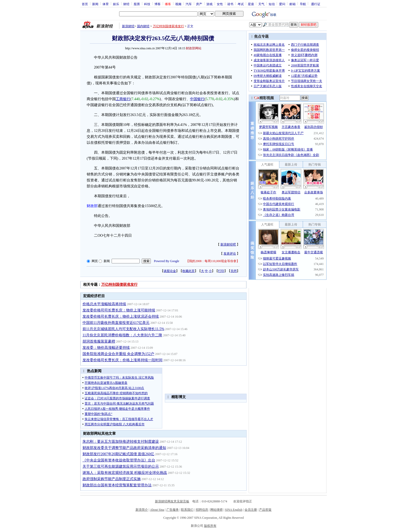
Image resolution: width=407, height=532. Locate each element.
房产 (199, 4)
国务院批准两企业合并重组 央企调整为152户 (118, 354)
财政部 (92, 206)
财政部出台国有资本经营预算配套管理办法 (117, 485)
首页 (85, 4)
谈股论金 (170, 271)
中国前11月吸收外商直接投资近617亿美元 (116, 323)
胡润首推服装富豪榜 (99, 341)
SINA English (233, 510)
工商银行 (123, 99)
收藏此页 (188, 271)
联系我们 (187, 510)
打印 (221, 271)
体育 (106, 4)
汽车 (189, 4)
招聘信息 (202, 510)
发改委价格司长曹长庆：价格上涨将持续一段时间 (123, 360)
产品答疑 (265, 510)
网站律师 (216, 510)
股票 (137, 4)
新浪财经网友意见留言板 (172, 501)
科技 (147, 4)
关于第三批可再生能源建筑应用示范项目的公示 (121, 466)
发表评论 (230, 254)
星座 (251, 4)
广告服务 (173, 510)
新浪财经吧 (228, 244)
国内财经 (143, 26)
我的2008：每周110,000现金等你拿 (213, 261)
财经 (126, 4)
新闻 (95, 4)
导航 (303, 4)
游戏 (209, 4)
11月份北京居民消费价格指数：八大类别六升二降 (122, 335)
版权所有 (210, 526)
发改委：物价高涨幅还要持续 (106, 348)
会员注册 (251, 510)
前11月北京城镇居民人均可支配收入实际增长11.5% (123, 329)
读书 (230, 4)
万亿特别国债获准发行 (168, 26)
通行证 (316, 4)
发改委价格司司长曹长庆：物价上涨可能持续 (119, 310)
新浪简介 (142, 510)
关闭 (234, 271)
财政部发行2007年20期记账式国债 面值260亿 (118, 454)
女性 (220, 4)
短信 (272, 4)
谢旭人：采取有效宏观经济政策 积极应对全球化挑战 (125, 473)
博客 (158, 4)
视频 (178, 4)
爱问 (282, 4)
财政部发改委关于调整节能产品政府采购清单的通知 (124, 448)
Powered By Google (167, 261)
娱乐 (116, 4)
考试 (241, 4)
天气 (261, 4)
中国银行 (197, 99)
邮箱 (293, 4)
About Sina (157, 510)
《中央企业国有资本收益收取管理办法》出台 (119, 460)
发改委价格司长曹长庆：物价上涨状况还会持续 (121, 316)
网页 (95, 261)
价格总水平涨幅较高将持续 (104, 304)
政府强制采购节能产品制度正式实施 (112, 479)
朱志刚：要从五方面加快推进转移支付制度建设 (121, 442)
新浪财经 (128, 26)
